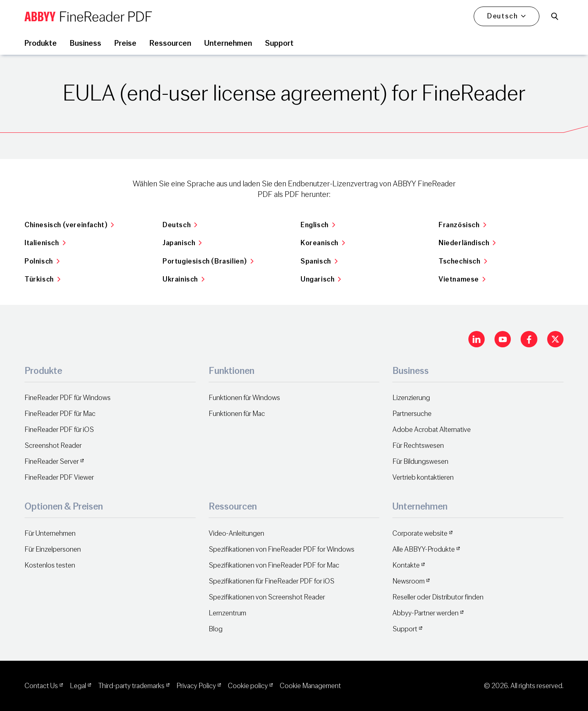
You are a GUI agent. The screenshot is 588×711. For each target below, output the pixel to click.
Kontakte (406, 565)
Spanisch (319, 261)
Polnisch (42, 261)
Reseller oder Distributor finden (438, 597)
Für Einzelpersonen (53, 549)
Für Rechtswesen (418, 446)
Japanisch (182, 243)
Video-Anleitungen (236, 533)
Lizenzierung (411, 398)
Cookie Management (310, 686)
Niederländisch (467, 243)
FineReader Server (52, 462)
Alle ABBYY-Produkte (424, 549)
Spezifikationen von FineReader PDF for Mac (274, 565)
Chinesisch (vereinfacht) (69, 225)
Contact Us (41, 686)
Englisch (318, 225)
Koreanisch (323, 243)
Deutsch (180, 225)
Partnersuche (412, 414)
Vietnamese (462, 279)
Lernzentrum (227, 613)
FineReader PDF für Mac (60, 414)
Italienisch (45, 243)
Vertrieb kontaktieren (423, 477)
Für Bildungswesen (420, 462)
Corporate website (420, 533)
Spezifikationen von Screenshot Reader (267, 597)
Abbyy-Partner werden (425, 613)
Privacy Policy (196, 686)
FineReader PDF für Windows (68, 398)
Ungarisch (321, 279)
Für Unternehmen (50, 533)
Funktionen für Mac (237, 414)
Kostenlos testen (50, 565)
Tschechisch (463, 261)
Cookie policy (248, 686)
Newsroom (409, 581)
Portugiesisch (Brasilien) (208, 261)
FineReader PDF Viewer (59, 477)
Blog (216, 629)
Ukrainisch (184, 279)
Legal (78, 686)
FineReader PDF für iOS (59, 430)
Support (405, 629)
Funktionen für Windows (244, 398)
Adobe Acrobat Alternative (432, 430)
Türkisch (42, 279)
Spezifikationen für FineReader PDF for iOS (272, 581)
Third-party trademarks (131, 686)
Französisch (462, 225)
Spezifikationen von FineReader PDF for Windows (282, 549)
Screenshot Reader (53, 446)
